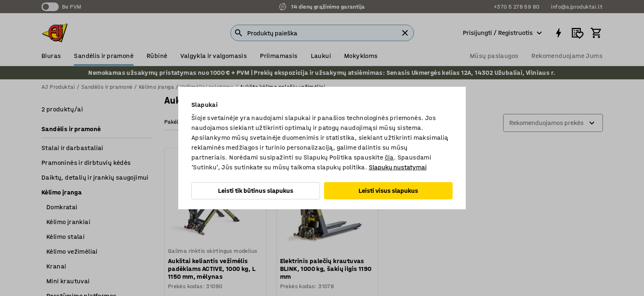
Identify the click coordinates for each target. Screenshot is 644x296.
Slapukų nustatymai (398, 167)
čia (389, 157)
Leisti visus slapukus (388, 191)
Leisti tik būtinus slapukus (256, 191)
